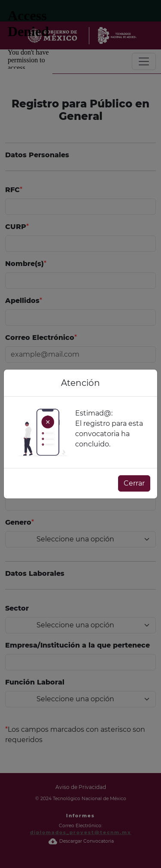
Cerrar (134, 483)
